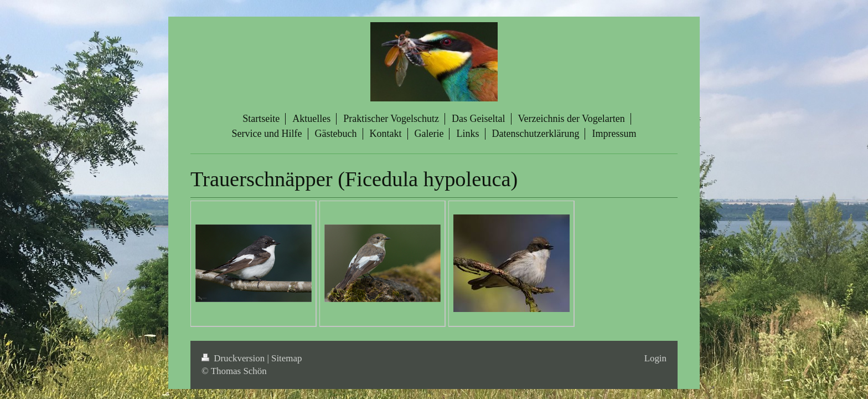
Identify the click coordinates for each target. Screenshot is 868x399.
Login (655, 358)
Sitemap (286, 358)
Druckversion (234, 358)
